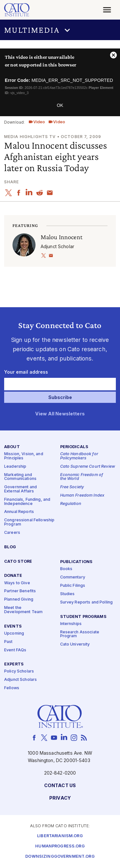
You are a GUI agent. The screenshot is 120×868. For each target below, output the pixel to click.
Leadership (15, 467)
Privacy (60, 798)
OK (60, 105)
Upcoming (14, 634)
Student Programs (83, 617)
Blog (10, 547)
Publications (76, 562)
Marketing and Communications (20, 477)
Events (13, 626)
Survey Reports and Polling (87, 602)
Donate (13, 576)
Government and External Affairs (20, 490)
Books (66, 569)
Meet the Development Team (23, 610)
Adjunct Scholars (20, 680)
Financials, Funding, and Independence (27, 502)
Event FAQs (15, 650)
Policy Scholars (19, 672)
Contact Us (60, 786)
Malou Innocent (62, 237)
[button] (60, 30)
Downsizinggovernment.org (60, 857)
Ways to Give (17, 583)
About (12, 447)
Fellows (12, 688)
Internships (71, 624)
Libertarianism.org (60, 836)
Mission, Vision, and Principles (24, 456)
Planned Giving (19, 599)
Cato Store (18, 562)
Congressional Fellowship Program (29, 522)
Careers (12, 533)
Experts (14, 665)
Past (8, 642)
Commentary (73, 577)
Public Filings (73, 586)
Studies (68, 594)
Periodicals (74, 447)
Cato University (75, 644)
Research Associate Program (80, 634)
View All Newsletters (60, 414)
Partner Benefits (20, 591)
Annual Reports (19, 512)
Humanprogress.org (60, 846)
